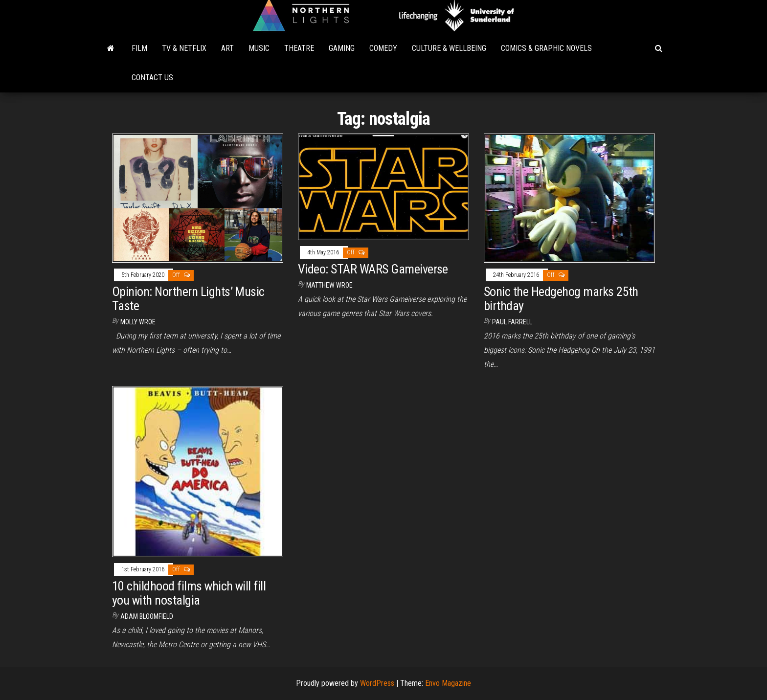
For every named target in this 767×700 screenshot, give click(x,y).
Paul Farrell (512, 322)
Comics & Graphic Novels (546, 48)
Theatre (299, 48)
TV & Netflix (184, 48)
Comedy (383, 48)
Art (227, 48)
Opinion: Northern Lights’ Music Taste (188, 299)
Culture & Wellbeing (449, 48)
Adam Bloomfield (147, 616)
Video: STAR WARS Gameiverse (373, 269)
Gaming (342, 48)
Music (259, 48)
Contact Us (152, 78)
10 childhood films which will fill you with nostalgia (189, 593)
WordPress (377, 683)
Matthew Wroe (329, 285)
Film (139, 48)
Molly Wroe (138, 322)
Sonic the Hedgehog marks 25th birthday (561, 299)
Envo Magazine (448, 683)
